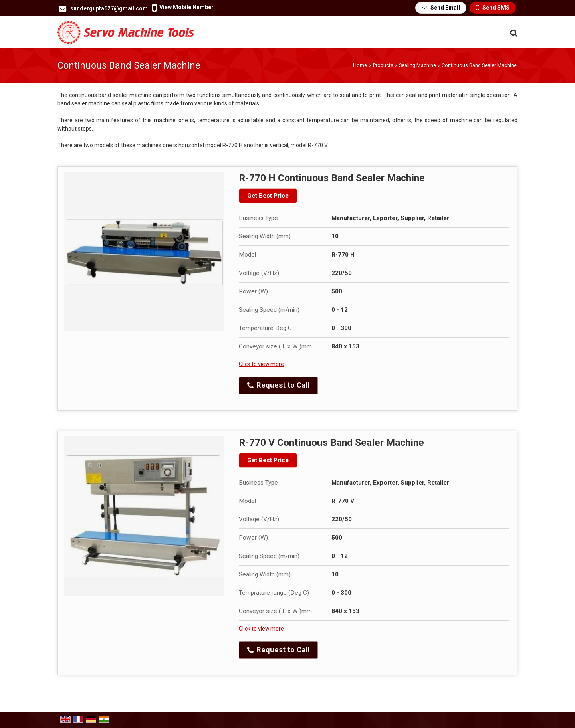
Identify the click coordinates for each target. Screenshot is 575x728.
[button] (186, 7)
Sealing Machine (417, 65)
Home (360, 65)
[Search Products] (513, 33)
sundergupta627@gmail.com (109, 8)
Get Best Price (268, 196)
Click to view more (261, 364)
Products (383, 65)
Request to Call (278, 385)
